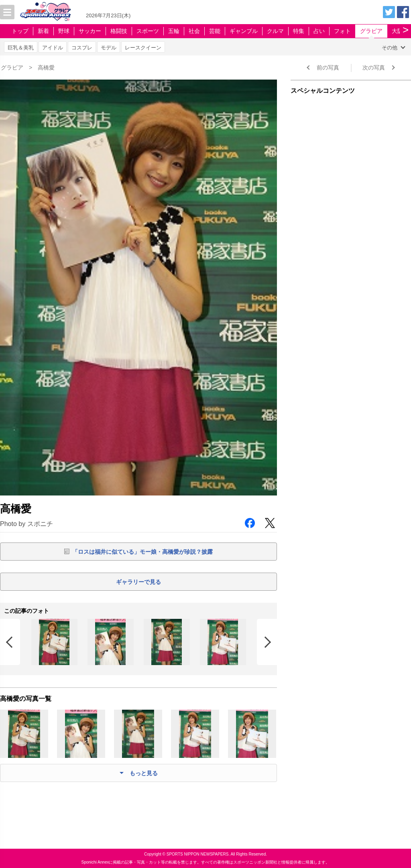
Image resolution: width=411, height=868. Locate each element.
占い (319, 31)
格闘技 (119, 31)
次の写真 (374, 68)
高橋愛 (46, 68)
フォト (342, 31)
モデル (109, 48)
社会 (194, 31)
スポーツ (148, 31)
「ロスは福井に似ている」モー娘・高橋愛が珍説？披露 (142, 552)
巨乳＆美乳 (21, 48)
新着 (43, 31)
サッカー (90, 31)
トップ (20, 31)
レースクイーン (143, 48)
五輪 (174, 31)
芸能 (215, 31)
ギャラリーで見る (138, 582)
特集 (299, 31)
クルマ (275, 31)
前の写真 (328, 68)
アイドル (53, 48)
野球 (64, 31)
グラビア (371, 31)
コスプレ (82, 48)
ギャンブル (244, 31)
